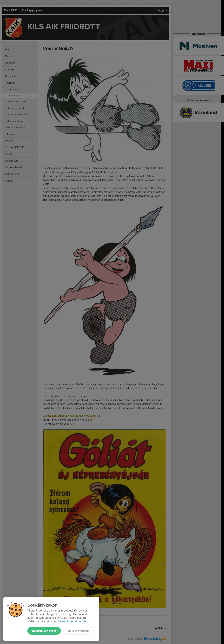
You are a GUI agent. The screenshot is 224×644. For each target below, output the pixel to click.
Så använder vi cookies (73, 621)
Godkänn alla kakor (44, 631)
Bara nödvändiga (79, 631)
